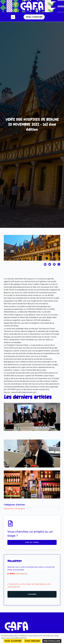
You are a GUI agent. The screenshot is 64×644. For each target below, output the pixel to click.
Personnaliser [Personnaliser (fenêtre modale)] (52, 641)
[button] (45, 264)
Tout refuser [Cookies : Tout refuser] (32, 641)
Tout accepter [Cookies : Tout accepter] (13, 641)
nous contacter (34, 17)
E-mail (17, 574)
